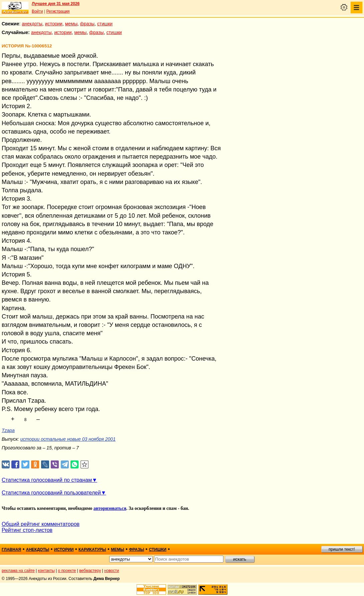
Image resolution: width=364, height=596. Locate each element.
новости (112, 571)
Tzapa (8, 430)
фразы (87, 24)
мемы (71, 24)
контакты (46, 571)
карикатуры (92, 550)
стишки (105, 24)
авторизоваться (110, 508)
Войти (37, 11)
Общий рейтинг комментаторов (41, 524)
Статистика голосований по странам (47, 480)
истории (54, 24)
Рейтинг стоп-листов (27, 530)
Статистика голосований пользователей (51, 493)
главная (11, 550)
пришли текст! (342, 549)
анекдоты (32, 24)
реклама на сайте (18, 571)
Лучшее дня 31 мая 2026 (56, 4)
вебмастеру (90, 571)
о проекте (67, 571)
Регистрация (58, 11)
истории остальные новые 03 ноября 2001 (68, 439)
